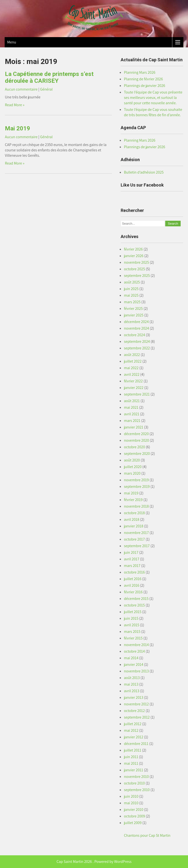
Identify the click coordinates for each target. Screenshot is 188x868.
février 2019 (133, 500)
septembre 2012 (137, 717)
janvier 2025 (134, 315)
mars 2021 (132, 421)
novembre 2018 (136, 506)
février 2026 (133, 249)
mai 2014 (131, 658)
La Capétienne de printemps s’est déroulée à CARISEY (49, 77)
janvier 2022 (134, 388)
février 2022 (133, 381)
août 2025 (132, 282)
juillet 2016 (133, 579)
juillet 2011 (133, 750)
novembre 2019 (136, 480)
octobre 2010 (134, 783)
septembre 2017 (137, 546)
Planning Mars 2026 (140, 72)
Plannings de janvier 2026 (145, 86)
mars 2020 (132, 473)
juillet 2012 (133, 724)
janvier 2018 (134, 526)
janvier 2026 (134, 256)
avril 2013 (132, 691)
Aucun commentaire (21, 89)
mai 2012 (131, 730)
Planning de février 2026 (143, 79)
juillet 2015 (133, 612)
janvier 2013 (134, 697)
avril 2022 (132, 374)
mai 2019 (131, 493)
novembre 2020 (136, 440)
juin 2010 (131, 796)
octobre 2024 (134, 335)
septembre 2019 (137, 486)
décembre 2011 (136, 744)
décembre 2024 (136, 322)
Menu (12, 42)
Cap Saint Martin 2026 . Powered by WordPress (94, 862)
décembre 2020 (136, 434)
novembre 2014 (136, 645)
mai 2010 (131, 803)
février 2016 (133, 592)
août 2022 (132, 355)
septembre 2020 (137, 454)
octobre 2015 (134, 605)
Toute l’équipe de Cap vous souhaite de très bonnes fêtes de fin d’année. (153, 112)
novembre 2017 (136, 533)
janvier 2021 (134, 427)
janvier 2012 (134, 737)
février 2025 (133, 309)
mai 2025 (131, 295)
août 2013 (132, 678)
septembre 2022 (137, 348)
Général (46, 89)
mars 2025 (132, 302)
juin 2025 (131, 289)
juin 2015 (131, 618)
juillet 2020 (133, 467)
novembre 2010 (136, 777)
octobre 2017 (134, 539)
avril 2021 (132, 414)
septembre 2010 (137, 790)
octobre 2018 (134, 513)
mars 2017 (132, 566)
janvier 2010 (134, 810)
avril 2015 (132, 625)
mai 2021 (131, 407)
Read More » (15, 105)
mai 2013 (131, 684)
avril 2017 (132, 559)
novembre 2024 (136, 328)
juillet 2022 (133, 361)
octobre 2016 (134, 572)
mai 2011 (131, 763)
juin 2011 (131, 757)
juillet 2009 (133, 823)
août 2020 (132, 460)
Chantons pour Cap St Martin (147, 835)
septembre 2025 (137, 276)
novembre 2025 (136, 262)
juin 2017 (131, 552)
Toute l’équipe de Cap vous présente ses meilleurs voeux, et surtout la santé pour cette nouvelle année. (153, 98)
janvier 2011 (133, 770)
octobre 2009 (134, 816)
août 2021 (132, 401)
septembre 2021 (137, 394)
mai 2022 (131, 368)
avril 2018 (132, 519)
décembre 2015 (136, 599)
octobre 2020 (134, 447)
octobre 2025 (134, 269)
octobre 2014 (134, 651)
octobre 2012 (134, 711)
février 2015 (133, 638)
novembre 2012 (136, 704)
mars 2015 (132, 632)
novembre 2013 (136, 671)
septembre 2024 (137, 341)
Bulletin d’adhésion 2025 (144, 172)
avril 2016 (132, 585)
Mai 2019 (18, 128)
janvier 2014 (134, 664)
